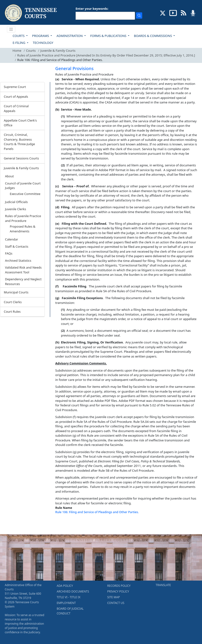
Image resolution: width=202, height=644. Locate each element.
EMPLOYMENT (66, 603)
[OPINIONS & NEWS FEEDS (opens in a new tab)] (184, 13)
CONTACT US (116, 603)
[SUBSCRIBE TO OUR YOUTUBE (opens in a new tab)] (173, 13)
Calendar (12, 239)
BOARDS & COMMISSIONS (153, 36)
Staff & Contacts (17, 246)
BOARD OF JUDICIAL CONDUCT (70, 611)
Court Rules (12, 312)
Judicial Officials (16, 202)
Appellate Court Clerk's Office (20, 123)
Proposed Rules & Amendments (23, 229)
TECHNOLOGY (43, 43)
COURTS (19, 36)
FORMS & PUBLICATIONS (109, 36)
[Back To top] (63, 524)
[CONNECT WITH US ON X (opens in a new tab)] (163, 13)
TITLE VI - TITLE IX (68, 597)
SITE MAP (114, 597)
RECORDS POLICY (119, 586)
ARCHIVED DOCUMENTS (73, 591)
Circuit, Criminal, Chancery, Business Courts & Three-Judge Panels (19, 142)
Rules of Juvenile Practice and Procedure (23, 218)
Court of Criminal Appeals (16, 108)
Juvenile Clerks (15, 209)
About (9, 176)
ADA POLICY (65, 586)
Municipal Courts (16, 292)
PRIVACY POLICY (118, 591)
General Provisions (74, 68)
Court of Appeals (16, 97)
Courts (31, 51)
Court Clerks (13, 302)
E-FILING (19, 43)
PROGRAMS (41, 36)
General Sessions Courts (21, 158)
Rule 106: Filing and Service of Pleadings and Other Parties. (97, 512)
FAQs (9, 253)
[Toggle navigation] (11, 29)
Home (17, 51)
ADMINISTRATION (70, 36)
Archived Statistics (18, 261)
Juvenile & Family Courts (58, 51)
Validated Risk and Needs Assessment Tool (23, 270)
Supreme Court (15, 87)
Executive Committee (25, 194)
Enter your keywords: (92, 9)
